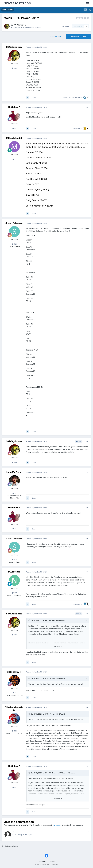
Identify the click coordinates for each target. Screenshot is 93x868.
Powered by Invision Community (46, 864)
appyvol (66, 98)
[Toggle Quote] (30, 620)
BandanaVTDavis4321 (61, 773)
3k (14, 493)
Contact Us (42, 862)
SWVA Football (35, 28)
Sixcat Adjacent (14, 223)
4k (14, 128)
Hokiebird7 (14, 107)
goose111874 (14, 672)
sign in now (57, 825)
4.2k (14, 244)
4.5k (14, 731)
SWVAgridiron (20, 25)
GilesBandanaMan (14, 709)
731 (14, 593)
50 (14, 159)
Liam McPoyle (14, 472)
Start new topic (56, 36)
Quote (34, 98)
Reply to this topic (79, 36)
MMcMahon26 (77, 98)
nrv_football (14, 572)
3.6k (14, 68)
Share (66, 26)
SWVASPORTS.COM (18, 3)
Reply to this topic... (24, 835)
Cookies (52, 862)
